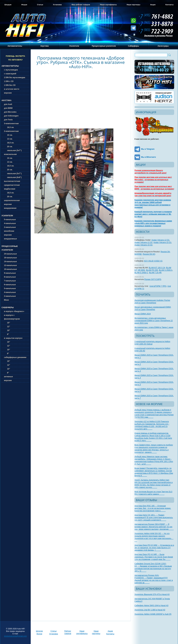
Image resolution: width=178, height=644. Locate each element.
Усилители (74, 46)
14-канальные (10, 262)
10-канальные (10, 269)
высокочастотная (12, 181)
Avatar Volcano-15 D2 (144, 245)
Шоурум (8, 5)
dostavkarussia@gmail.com (16, 636)
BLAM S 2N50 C (141, 273)
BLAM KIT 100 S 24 (157, 268)
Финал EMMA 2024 (143, 314)
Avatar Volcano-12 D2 (144, 242)
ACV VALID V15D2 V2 (153, 261)
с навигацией (10, 74)
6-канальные (10, 285)
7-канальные (10, 281)
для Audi (8, 104)
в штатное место (12, 89)
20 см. (8, 147)
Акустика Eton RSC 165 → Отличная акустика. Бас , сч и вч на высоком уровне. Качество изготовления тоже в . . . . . (153, 508)
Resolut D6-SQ (149, 254)
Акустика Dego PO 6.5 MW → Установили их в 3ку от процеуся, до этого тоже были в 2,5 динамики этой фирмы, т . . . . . (154, 548)
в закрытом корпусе (13, 338)
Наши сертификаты (108, 5)
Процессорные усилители (104, 46)
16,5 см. (9, 127)
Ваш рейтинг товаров (81, 5)
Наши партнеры (133, 5)
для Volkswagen (11, 116)
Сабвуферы (133, 46)
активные (8, 377)
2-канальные (10, 227)
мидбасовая (10, 189)
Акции (153, 5)
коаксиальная (10, 154)
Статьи (40, 5)
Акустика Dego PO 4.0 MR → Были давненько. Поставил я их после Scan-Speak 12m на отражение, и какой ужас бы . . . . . (154, 557)
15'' (7, 323)
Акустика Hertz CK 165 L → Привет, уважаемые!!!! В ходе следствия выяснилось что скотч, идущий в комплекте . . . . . (154, 518)
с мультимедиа (11, 70)
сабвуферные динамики (15, 357)
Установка (57, 5)
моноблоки (9, 231)
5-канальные (10, 220)
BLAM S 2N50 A (166, 270)
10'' (7, 330)
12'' (7, 327)
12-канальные (10, 265)
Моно (6, 300)
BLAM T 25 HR (155, 273)
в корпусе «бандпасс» (14, 311)
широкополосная (12, 200)
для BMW (8, 108)
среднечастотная (12, 185)
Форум (24, 5)
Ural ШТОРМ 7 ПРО (158, 286)
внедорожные (10, 239)
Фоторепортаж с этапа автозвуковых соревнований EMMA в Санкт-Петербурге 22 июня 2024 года (154, 321)
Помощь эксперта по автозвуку (15, 58)
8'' (6, 334)
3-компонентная (11, 124)
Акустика (45, 46)
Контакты (169, 5)
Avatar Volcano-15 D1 (162, 242)
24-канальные (10, 254)
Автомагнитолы (15, 46)
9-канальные (10, 273)
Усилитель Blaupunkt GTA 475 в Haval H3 (152, 594)
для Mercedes (10, 112)
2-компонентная (11, 131)
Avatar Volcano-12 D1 (160, 240)
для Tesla (8, 120)
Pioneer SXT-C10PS (153, 279)
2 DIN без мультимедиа (15, 78)
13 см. (8, 139)
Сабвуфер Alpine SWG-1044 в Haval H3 (151, 606)
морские (8, 93)
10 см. (8, 135)
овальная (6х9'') (13, 177)
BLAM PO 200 (152, 270)
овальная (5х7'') (13, 150)
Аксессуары (163, 46)
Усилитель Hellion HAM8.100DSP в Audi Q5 (153, 614)
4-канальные (10, 223)
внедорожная (10, 208)
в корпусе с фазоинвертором (12, 317)
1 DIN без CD (10, 85)
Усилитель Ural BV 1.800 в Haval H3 (150, 610)
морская (8, 204)
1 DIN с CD (9, 81)
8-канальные (10, 277)
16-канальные (10, 258)
